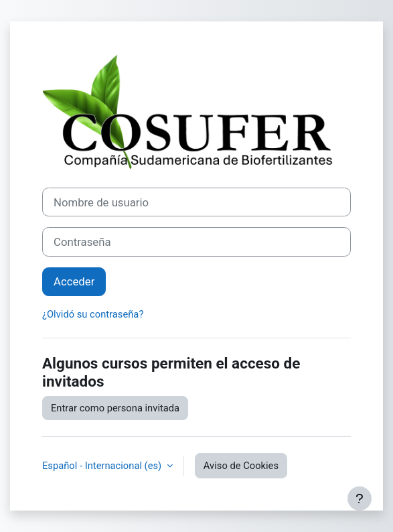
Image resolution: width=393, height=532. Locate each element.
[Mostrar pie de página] (360, 498)
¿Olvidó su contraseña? (93, 314)
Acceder (74, 281)
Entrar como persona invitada (115, 408)
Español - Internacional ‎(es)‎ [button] (103, 466)
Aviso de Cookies (241, 466)
